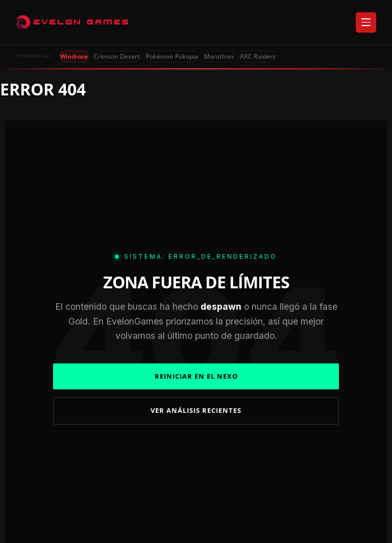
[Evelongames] (72, 22)
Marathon (219, 56)
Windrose (74, 56)
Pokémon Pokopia (172, 56)
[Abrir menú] (366, 22)
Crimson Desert (117, 56)
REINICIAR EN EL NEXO (196, 376)
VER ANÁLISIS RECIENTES (196, 410)
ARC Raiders (258, 56)
